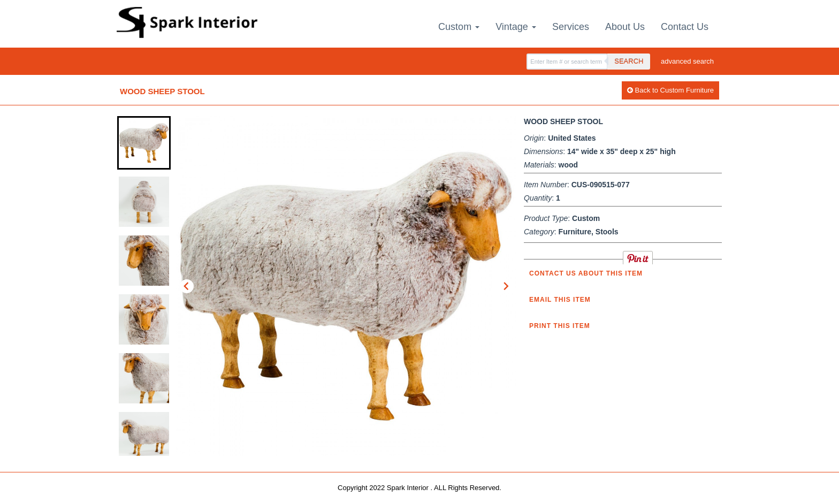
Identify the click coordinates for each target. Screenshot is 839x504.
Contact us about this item (586, 273)
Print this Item (560, 326)
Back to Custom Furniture (670, 90)
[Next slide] (506, 286)
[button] (144, 143)
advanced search (687, 61)
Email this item (560, 300)
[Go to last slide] (187, 286)
